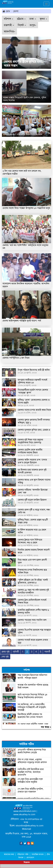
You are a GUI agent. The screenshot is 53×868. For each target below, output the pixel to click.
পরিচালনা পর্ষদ (23, 854)
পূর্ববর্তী (16, 652)
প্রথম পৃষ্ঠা (6, 652)
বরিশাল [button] (8, 19)
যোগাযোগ (30, 858)
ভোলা (16, 11)
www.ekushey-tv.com (24, 814)
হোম (6, 11)
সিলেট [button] (22, 25)
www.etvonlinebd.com (25, 811)
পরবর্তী (47, 652)
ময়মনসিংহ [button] (9, 31)
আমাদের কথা (9, 854)
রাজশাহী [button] (9, 25)
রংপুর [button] (33, 25)
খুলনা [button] (43, 19)
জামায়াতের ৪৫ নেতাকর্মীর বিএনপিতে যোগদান (23, 134)
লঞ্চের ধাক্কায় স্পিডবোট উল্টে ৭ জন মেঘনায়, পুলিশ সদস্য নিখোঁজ (25, 99)
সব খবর (46, 727)
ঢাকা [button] (33, 19)
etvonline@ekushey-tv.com (30, 826)
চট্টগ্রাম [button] (21, 19)
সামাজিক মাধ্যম (38, 854)
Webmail (27, 829)
